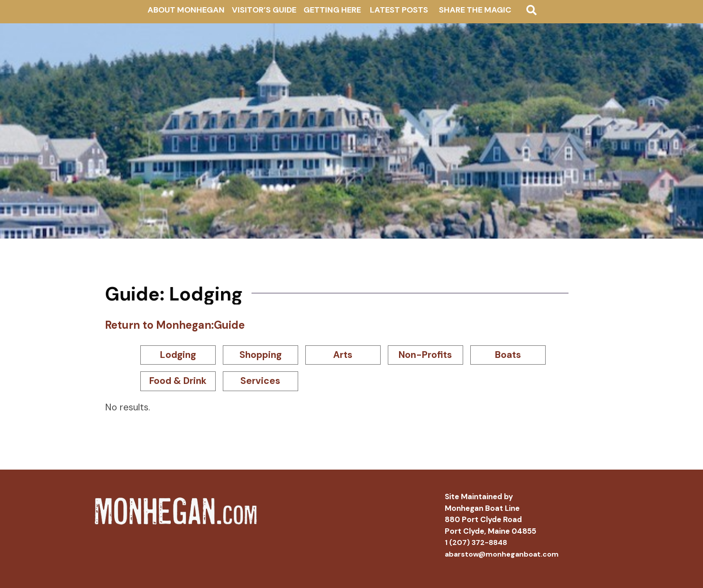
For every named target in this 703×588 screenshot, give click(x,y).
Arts (343, 355)
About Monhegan (186, 10)
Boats (508, 355)
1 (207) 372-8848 (476, 542)
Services (260, 381)
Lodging (178, 355)
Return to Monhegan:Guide (175, 325)
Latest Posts (399, 10)
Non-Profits (425, 355)
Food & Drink (178, 381)
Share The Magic (475, 10)
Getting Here (332, 10)
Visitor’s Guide (264, 10)
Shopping (260, 355)
